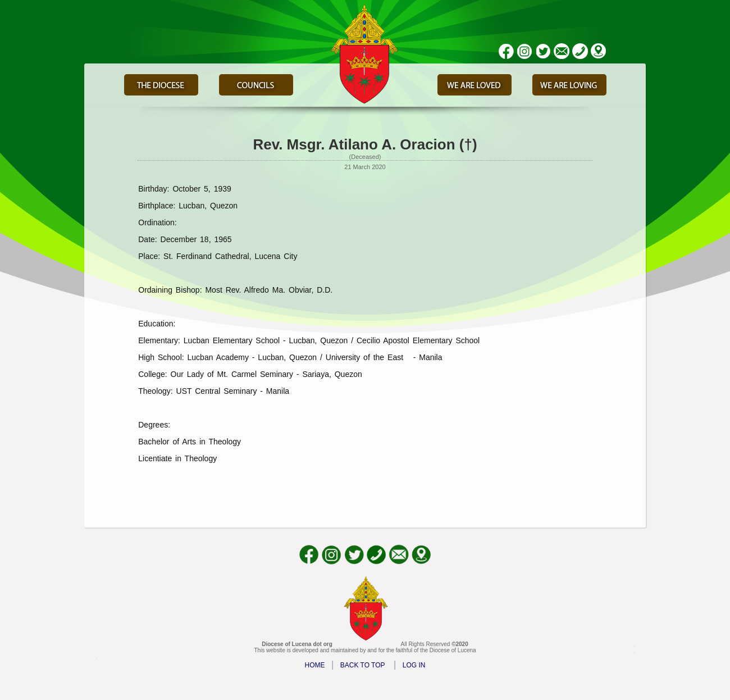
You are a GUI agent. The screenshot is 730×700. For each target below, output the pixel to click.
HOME (315, 665)
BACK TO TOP (363, 665)
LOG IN (414, 665)
